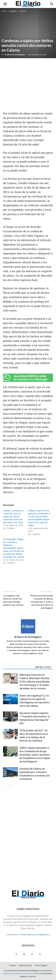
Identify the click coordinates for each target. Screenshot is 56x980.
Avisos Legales (41, 965)
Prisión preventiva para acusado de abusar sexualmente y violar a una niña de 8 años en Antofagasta (42, 602)
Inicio (4, 11)
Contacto (13, 965)
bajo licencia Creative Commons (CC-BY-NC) (22, 973)
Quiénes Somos (26, 965)
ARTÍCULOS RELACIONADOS (18, 667)
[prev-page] (5, 786)
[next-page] (10, 786)
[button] (5, 4)
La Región (13, 11)
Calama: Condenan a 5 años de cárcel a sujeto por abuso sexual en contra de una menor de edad (13, 517)
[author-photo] (28, 633)
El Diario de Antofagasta (15, 55)
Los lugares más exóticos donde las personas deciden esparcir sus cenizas (13, 600)
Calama (23, 11)
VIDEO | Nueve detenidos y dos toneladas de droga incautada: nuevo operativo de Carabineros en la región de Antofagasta (35, 755)
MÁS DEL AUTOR (43, 667)
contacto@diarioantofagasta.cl (35, 934)
